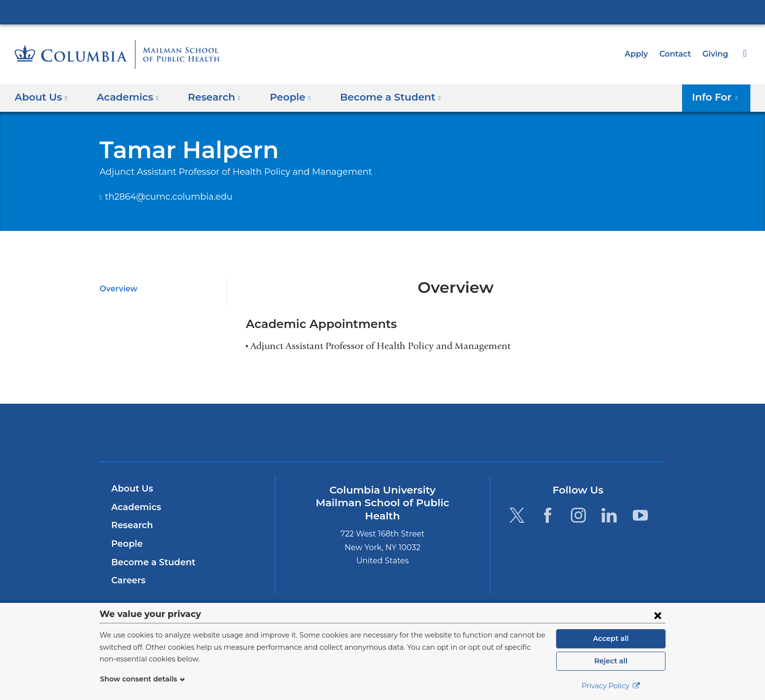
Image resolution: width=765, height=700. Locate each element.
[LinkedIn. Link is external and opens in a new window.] (610, 515)
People (126, 544)
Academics (134, 507)
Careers (128, 580)
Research (131, 525)
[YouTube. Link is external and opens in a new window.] (640, 515)
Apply (641, 54)
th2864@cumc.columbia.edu (161, 197)
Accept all (611, 638)
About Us (131, 489)
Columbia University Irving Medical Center (382, 12)
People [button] (281, 97)
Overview (117, 289)
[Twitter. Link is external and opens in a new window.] (516, 515)
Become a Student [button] (375, 97)
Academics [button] (124, 97)
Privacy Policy (611, 686)
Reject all (611, 661)
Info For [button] (718, 97)
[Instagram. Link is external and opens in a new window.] (578, 515)
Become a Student (150, 562)
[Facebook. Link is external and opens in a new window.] (548, 515)
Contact (678, 54)
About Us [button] (41, 97)
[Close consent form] (658, 615)
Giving (716, 54)
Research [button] (207, 97)
